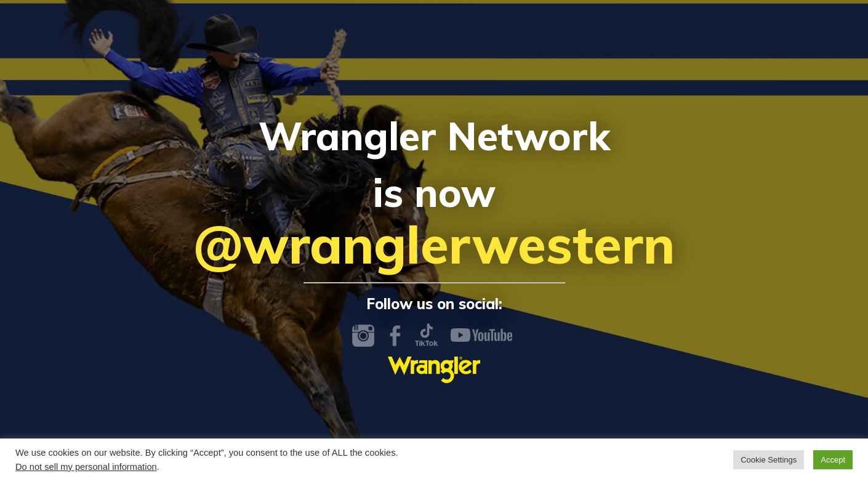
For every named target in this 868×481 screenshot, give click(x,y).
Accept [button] (833, 460)
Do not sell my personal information (86, 467)
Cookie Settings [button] (769, 460)
